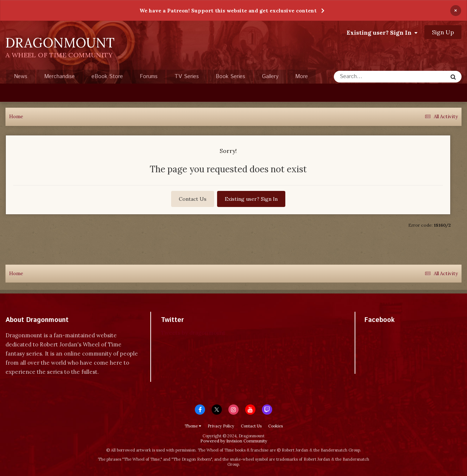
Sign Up (443, 32)
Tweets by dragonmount (193, 333)
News (21, 76)
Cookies (275, 426)
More (302, 76)
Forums (149, 76)
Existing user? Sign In (382, 32)
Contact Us (193, 199)
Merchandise (59, 76)
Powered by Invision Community (234, 441)
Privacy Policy (221, 426)
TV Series (187, 76)
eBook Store (107, 76)
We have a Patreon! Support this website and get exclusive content (228, 11)
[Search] (371, 77)
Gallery (270, 76)
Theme (193, 426)
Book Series (230, 76)
